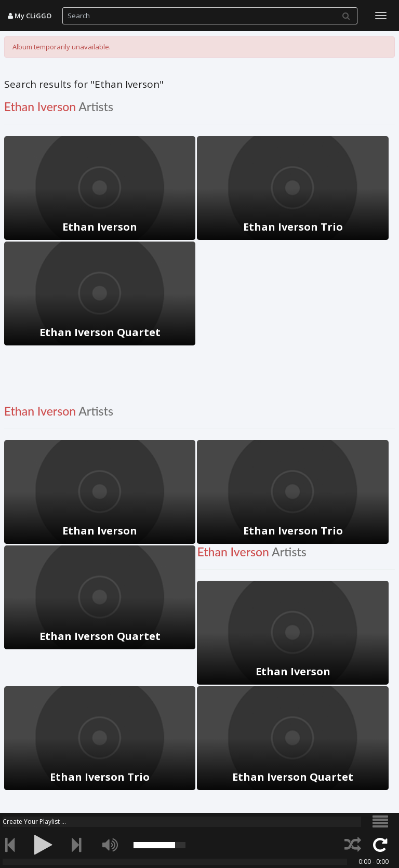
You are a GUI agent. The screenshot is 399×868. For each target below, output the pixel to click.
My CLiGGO (30, 16)
